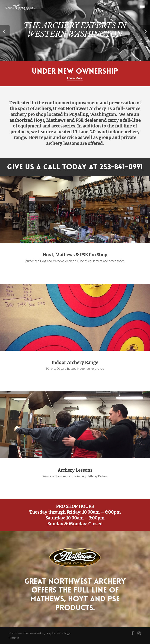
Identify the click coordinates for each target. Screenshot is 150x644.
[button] (142, 6)
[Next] (145, 31)
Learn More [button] (75, 78)
